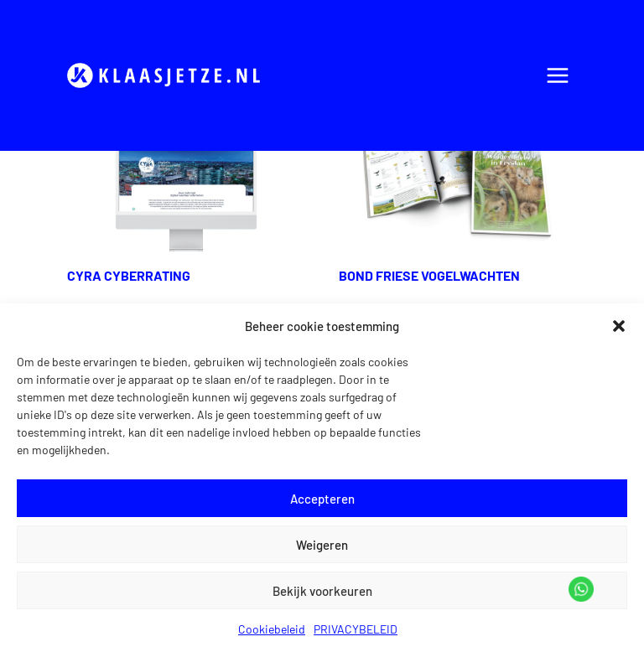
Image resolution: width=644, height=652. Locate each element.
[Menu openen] (557, 75)
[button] (619, 326)
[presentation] (186, 185)
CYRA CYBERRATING (129, 275)
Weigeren (322, 545)
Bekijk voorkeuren (322, 591)
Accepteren (322, 499)
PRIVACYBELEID (356, 629)
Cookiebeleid (272, 629)
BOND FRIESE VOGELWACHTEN (429, 275)
